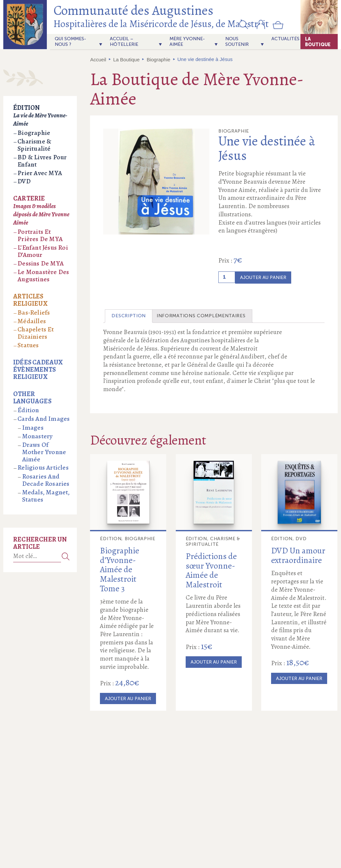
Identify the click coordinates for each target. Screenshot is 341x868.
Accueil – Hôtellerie (124, 42)
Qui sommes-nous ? (70, 42)
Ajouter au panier (263, 278)
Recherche (66, 556)
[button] (244, 24)
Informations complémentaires (201, 316)
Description (129, 316)
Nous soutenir (237, 42)
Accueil (98, 60)
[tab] (129, 316)
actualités (285, 39)
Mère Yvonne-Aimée (187, 42)
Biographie (159, 60)
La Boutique (318, 42)
